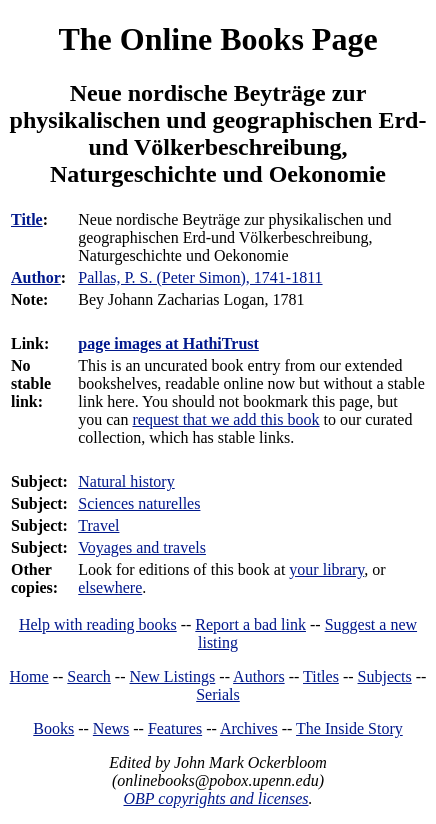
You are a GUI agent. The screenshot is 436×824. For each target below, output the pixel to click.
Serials (218, 694)
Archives (249, 728)
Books (53, 728)
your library (326, 569)
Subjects (385, 676)
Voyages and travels (142, 547)
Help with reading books (98, 624)
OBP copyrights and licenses (215, 798)
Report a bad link (250, 624)
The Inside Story (349, 728)
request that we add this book (225, 419)
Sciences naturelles (139, 503)
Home (29, 676)
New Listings (173, 676)
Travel (98, 525)
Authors (259, 676)
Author (36, 277)
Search (89, 676)
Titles (321, 676)
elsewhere (110, 587)
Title (27, 219)
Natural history (126, 481)
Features (175, 728)
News (111, 728)
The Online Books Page (217, 39)
